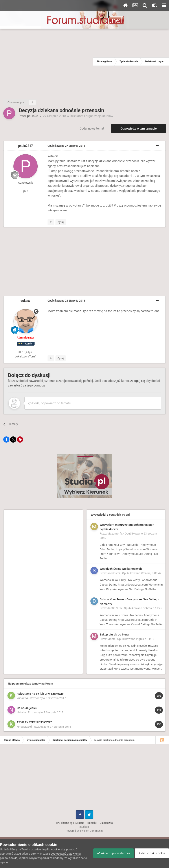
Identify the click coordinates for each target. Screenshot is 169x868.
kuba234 (22, 698)
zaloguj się (138, 381)
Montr (111, 639)
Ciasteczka (106, 823)
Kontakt (92, 823)
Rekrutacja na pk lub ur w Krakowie (40, 694)
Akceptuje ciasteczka (111, 853)
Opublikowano (66, 146)
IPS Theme (63, 823)
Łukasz (26, 301)
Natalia (21, 712)
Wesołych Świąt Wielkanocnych (121, 569)
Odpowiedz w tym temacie (139, 128)
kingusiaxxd (24, 727)
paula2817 (34, 116)
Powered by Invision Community (85, 831)
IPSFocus (79, 823)
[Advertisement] (46, 62)
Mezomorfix (115, 534)
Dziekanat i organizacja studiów (91, 116)
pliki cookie (52, 849)
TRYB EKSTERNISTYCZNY (34, 722)
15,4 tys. (26, 352)
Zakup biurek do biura (114, 634)
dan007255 (115, 608)
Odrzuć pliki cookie (151, 853)
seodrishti (114, 573)
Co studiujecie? (27, 708)
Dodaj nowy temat (92, 128)
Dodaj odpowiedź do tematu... (51, 403)
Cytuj (61, 222)
